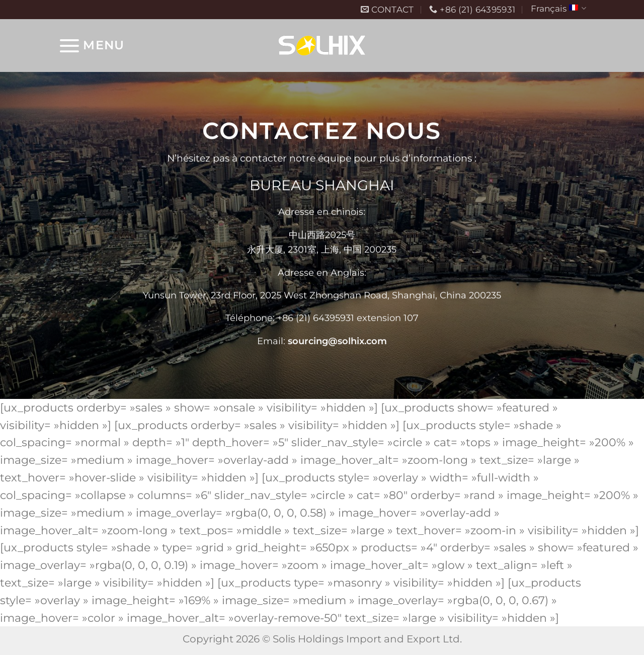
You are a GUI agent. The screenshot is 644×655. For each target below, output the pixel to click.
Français (558, 8)
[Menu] (91, 46)
